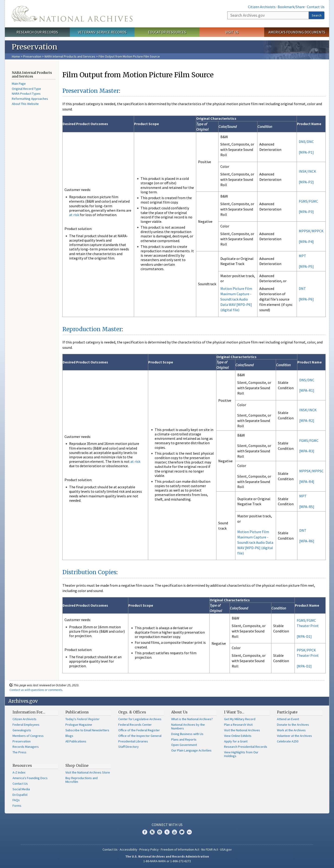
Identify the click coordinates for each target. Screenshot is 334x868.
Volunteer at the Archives (294, 736)
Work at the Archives (291, 730)
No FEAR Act (210, 849)
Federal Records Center (135, 725)
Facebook (145, 832)
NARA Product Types (26, 94)
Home (16, 56)
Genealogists (22, 730)
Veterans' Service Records (102, 32)
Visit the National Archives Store (88, 772)
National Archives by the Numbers (188, 726)
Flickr (189, 832)
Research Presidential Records (246, 747)
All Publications (76, 741)
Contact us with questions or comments (36, 690)
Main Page (19, 84)
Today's (82, 719)
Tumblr (167, 832)
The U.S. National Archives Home (72, 14)
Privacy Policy (149, 849)
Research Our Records (37, 32)
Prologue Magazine (79, 725)
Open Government (184, 745)
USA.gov (226, 849)
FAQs (16, 800)
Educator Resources (167, 32)
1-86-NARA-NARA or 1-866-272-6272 (167, 861)
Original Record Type (26, 89)
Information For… (29, 712)
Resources (22, 765)
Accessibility (128, 849)
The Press (19, 752)
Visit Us (232, 32)
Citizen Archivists (262, 7)
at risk (74, 215)
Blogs (69, 736)
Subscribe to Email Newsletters (87, 730)
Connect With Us (167, 825)
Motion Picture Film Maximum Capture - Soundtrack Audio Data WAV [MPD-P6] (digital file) (236, 299)
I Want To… (234, 712)
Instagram (160, 832)
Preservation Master (91, 91)
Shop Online (77, 765)
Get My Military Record (240, 719)
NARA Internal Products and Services (70, 56)
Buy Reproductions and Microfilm (82, 780)
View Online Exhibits (238, 736)
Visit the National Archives (242, 730)
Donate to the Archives (293, 725)
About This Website (25, 104)
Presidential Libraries (133, 741)
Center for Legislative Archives (140, 719)
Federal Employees (26, 725)
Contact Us (316, 7)
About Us (179, 712)
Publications (77, 712)
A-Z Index (19, 772)
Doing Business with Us (187, 734)
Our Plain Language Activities (191, 750)
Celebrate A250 (288, 741)
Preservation (32, 56)
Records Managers (26, 747)
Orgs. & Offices (132, 712)
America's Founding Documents (297, 32)
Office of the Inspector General (140, 736)
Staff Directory (128, 747)
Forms (17, 806)
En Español (20, 795)
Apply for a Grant (236, 741)
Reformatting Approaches (30, 99)
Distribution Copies (89, 572)
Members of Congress (28, 736)
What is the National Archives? (192, 719)
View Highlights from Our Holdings (241, 754)
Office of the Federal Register (139, 730)
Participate (287, 712)
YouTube (174, 832)
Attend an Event (288, 719)
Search (317, 15)
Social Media (21, 789)
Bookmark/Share (291, 7)
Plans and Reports (184, 739)
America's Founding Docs (30, 778)
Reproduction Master (92, 329)
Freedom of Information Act (180, 849)
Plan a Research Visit (238, 725)
